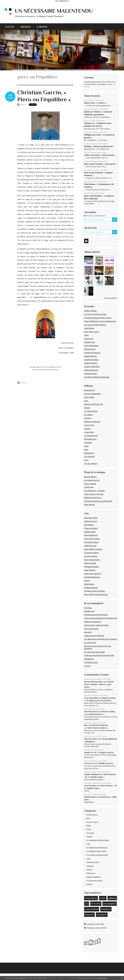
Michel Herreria (91, 521)
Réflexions (91, 873)
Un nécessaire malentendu (54, 11)
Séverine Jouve (91, 712)
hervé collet (96, 904)
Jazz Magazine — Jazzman (94, 491)
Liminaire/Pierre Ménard (94, 636)
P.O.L (86, 401)
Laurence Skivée (91, 556)
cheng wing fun (91, 898)
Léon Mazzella (91, 698)
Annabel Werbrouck (92, 577)
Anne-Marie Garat (92, 332)
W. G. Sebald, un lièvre (104, 752)
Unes (86, 449)
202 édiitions (89, 456)
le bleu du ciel (89, 390)
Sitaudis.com (89, 611)
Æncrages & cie (90, 439)
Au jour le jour (92, 822)
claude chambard (92, 774)
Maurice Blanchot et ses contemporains (100, 321)
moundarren (106, 909)
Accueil (10, 27)
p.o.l (87, 904)
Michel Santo (90, 797)
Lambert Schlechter (92, 366)
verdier (103, 898)
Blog (89, 826)
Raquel (87, 581)
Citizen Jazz (89, 487)
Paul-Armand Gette (92, 560)
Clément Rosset (91, 373)
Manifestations (93, 862)
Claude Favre (89, 342)
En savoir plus (102, 978)
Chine (89, 829)
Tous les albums (111, 298)
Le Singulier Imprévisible (97, 851)
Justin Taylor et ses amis (94, 494)
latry (86, 725)
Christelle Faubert (91, 553)
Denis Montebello (91, 346)
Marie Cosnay (90, 349)
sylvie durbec (90, 786)
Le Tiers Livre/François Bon (95, 314)
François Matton (91, 528)
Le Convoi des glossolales (95, 652)
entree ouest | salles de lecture (96, 625)
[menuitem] (11, 27)
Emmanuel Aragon (91, 567)
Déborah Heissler (91, 370)
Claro (86, 335)
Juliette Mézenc (91, 356)
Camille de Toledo (91, 360)
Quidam (87, 429)
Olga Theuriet (90, 570)
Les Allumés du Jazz (92, 480)
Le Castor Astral (91, 411)
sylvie (87, 763)
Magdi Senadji (90, 532)
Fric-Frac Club (90, 643)
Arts (88, 818)
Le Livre (87, 666)
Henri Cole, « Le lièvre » (95, 103)
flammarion (89, 915)
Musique (90, 866)
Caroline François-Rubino (95, 591)
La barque (88, 442)
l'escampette (102, 915)
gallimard (112, 898)
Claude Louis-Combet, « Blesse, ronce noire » (99, 684)
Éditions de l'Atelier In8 (93, 404)
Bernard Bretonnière (94, 682)
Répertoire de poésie (93, 622)
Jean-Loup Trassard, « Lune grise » (100, 164)
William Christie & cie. (93, 498)
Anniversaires (92, 815)
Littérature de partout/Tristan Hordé (99, 655)
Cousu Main (89, 432)
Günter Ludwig (90, 563)
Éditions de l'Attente (92, 422)
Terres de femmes (91, 629)
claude (87, 752)
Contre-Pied (89, 425)
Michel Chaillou (90, 311)
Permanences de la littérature (96, 615)
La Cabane (88, 415)
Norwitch (88, 632)
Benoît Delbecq (90, 477)
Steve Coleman (90, 484)
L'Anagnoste (89, 659)
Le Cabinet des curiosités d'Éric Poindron (101, 639)
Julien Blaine (89, 328)
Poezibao (88, 608)
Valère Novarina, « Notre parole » (100, 155)
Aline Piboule (89, 505)
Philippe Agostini (91, 588)
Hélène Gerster (90, 546)
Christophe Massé (91, 542)
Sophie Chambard (94, 877)
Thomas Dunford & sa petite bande (98, 501)
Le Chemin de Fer (91, 436)
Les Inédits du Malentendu (97, 855)
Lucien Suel (89, 339)
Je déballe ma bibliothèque (97, 848)
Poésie (89, 870)
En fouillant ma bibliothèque (98, 840)
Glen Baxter (89, 525)
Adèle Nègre (89, 584)
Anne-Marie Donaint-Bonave (96, 594)
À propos (42, 27)
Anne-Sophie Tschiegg (93, 549)
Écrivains (90, 833)
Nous (86, 446)
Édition (90, 837)
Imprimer (22, 383)
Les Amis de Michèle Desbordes (97, 377)
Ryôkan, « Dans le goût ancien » (99, 146)
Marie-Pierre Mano (92, 539)
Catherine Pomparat (92, 353)
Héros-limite (89, 397)
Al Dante (88, 418)
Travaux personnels (95, 881)
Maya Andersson (91, 535)
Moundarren (89, 453)
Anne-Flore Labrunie (92, 574)
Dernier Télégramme (92, 394)
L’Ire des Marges (91, 463)
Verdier (87, 408)
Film (88, 844)
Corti (86, 460)
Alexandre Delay (91, 518)
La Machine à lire (91, 662)
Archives (25, 27)
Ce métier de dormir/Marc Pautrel (98, 318)
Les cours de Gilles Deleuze (95, 325)
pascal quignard (110, 904)
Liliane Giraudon (91, 363)
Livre (89, 859)
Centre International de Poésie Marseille (101, 618)
